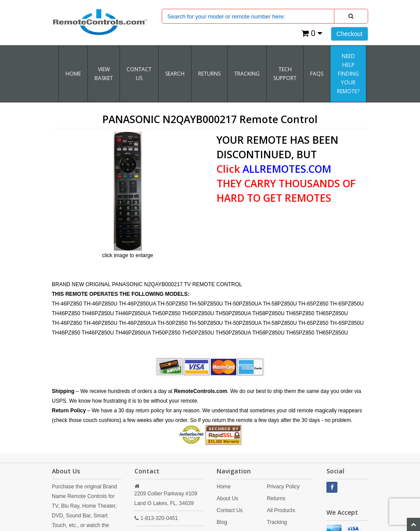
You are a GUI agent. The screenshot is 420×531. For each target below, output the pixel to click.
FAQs (317, 74)
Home (73, 74)
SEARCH (175, 74)
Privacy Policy (283, 487)
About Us (227, 498)
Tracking (277, 522)
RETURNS (209, 74)
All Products (281, 510)
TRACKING (247, 74)
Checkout (349, 34)
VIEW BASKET (104, 74)
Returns (276, 498)
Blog (222, 522)
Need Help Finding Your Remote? (348, 74)
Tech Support (285, 74)
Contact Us (139, 74)
